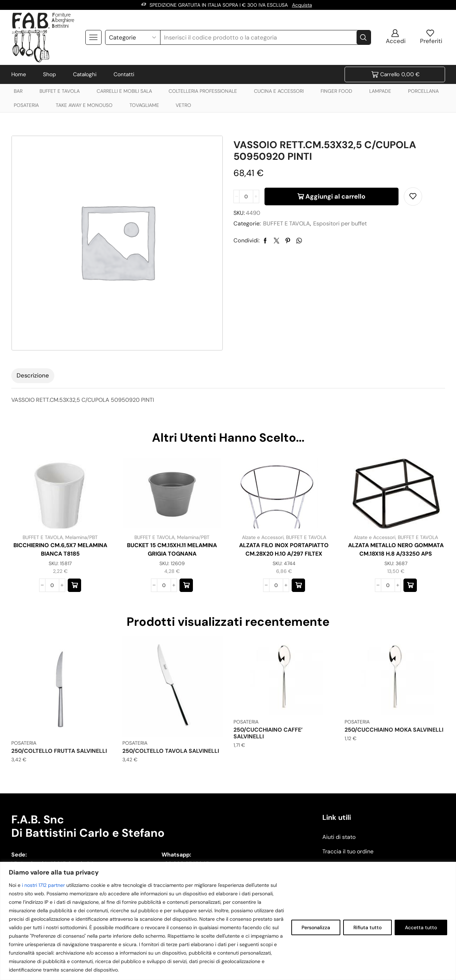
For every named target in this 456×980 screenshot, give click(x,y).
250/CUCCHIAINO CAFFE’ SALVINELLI (268, 733)
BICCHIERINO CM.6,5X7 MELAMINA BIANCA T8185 (60, 549)
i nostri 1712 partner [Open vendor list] (43, 885)
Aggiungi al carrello (335, 196)
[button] (74, 585)
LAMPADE (380, 91)
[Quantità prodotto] (246, 196)
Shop (50, 74)
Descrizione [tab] (33, 375)
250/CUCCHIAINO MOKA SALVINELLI (394, 730)
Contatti (124, 74)
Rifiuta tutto (367, 927)
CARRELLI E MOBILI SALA (124, 91)
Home (19, 74)
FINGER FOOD (336, 91)
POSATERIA (26, 105)
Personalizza (316, 927)
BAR (18, 91)
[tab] (33, 376)
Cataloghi (85, 74)
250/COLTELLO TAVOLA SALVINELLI (171, 751)
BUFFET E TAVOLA (60, 91)
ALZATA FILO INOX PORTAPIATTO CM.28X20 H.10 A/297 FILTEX (284, 549)
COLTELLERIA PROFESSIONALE (203, 91)
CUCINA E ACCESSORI (279, 91)
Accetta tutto (421, 927)
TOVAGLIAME (144, 105)
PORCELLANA (423, 91)
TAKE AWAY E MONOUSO (84, 105)
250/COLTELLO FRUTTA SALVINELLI (59, 751)
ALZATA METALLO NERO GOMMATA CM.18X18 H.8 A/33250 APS (396, 549)
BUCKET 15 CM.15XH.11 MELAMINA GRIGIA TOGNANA (172, 549)
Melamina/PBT (81, 537)
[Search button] (364, 37)
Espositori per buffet (340, 223)
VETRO (183, 105)
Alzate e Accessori (263, 537)
